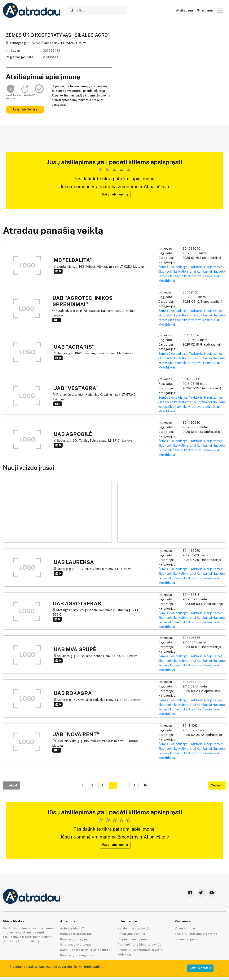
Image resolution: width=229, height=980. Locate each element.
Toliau (217, 785)
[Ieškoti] (97, 10)
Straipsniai (205, 10)
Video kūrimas (185, 928)
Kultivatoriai (187, 272)
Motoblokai (167, 281)
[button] (220, 10)
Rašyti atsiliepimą (25, 110)
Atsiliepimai (185, 10)
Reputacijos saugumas (77, 955)
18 (134, 785)
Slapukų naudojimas (132, 939)
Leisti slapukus (200, 968)
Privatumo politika (131, 934)
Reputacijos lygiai (73, 939)
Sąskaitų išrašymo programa (196, 934)
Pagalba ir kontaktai (75, 934)
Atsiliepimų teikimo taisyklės (139, 944)
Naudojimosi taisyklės (134, 928)
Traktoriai (196, 267)
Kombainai (204, 272)
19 (145, 785)
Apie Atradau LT (72, 928)
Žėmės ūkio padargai (173, 267)
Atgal (11, 785)
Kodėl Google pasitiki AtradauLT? (85, 950)
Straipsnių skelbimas (76, 944)
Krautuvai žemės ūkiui (204, 276)
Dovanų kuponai (187, 939)
